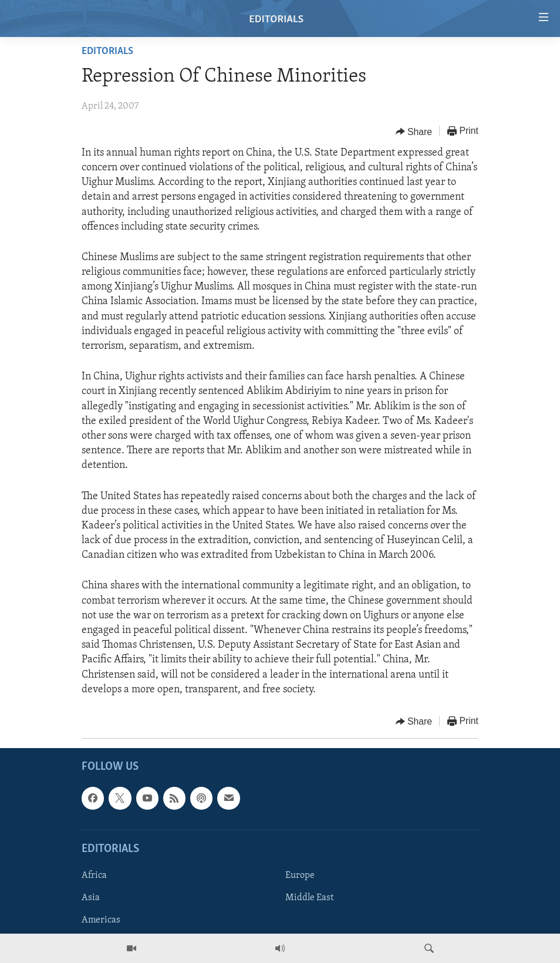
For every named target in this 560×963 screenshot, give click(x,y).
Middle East (309, 898)
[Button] (414, 132)
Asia (91, 898)
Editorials (107, 51)
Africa (94, 876)
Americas (101, 920)
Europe (300, 876)
